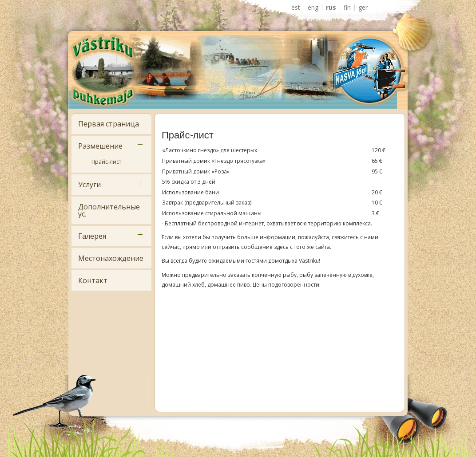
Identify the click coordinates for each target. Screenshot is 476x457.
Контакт (93, 280)
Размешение (100, 146)
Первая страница (109, 124)
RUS (331, 8)
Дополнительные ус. (109, 210)
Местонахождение (111, 258)
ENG (313, 8)
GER (363, 8)
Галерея (92, 236)
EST (296, 8)
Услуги (89, 185)
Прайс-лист (106, 162)
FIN (347, 8)
